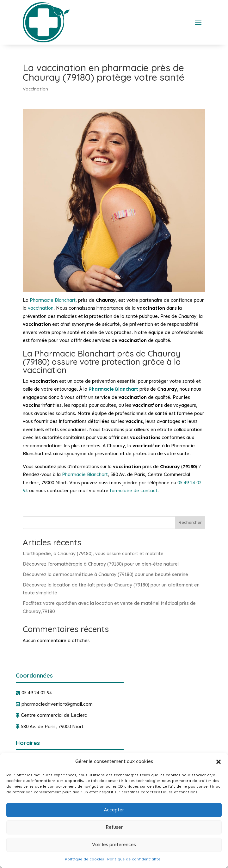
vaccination (41, 308)
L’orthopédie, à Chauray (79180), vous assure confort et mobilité (93, 554)
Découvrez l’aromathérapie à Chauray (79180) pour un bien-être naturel (101, 564)
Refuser (114, 827)
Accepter (114, 810)
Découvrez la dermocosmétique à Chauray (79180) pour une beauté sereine (105, 574)
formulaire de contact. (134, 491)
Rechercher (190, 522)
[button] (219, 762)
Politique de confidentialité (134, 859)
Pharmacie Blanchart (53, 300)
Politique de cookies (84, 859)
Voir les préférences (114, 845)
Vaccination (35, 89)
